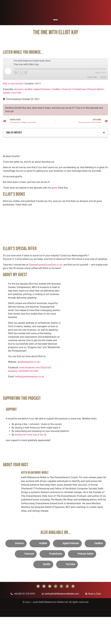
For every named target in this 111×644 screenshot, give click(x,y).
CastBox (56, 89)
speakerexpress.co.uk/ (29, 362)
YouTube (17, 93)
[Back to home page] (56, 7)
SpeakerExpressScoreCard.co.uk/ (46, 265)
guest (54, 188)
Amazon (19, 89)
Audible (28, 89)
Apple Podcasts (42, 89)
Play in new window (13, 84)
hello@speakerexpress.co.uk (29, 377)
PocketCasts (79, 89)
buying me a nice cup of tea (29, 435)
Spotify (7, 93)
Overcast (67, 89)
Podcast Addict (95, 89)
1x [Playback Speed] (21, 73)
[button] (56, 19)
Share (103, 77)
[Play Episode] (8, 71)
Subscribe (92, 77)
